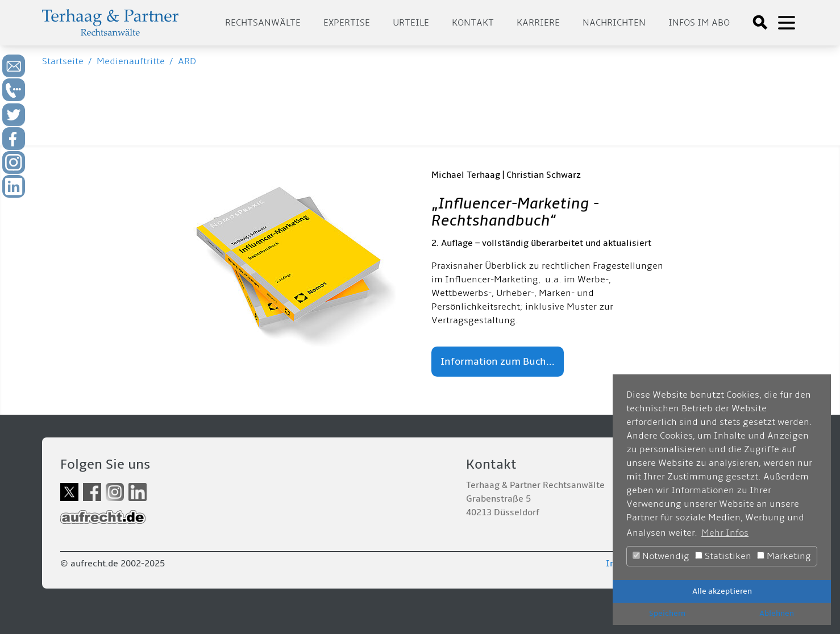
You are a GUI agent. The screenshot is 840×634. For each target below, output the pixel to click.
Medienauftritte (131, 61)
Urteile (411, 23)
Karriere (538, 23)
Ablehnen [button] (777, 613)
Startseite (63, 61)
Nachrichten (614, 23)
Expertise (347, 23)
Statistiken (723, 556)
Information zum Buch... (498, 362)
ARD (187, 61)
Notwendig (661, 556)
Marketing (784, 556)
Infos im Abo (699, 23)
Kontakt (473, 23)
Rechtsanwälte (263, 23)
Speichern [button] (667, 613)
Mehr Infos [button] (725, 533)
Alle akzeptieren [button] (722, 591)
